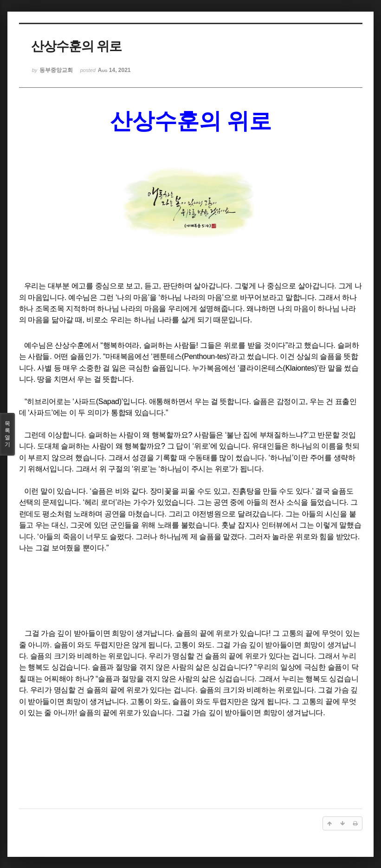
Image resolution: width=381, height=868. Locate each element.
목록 (7, 434)
